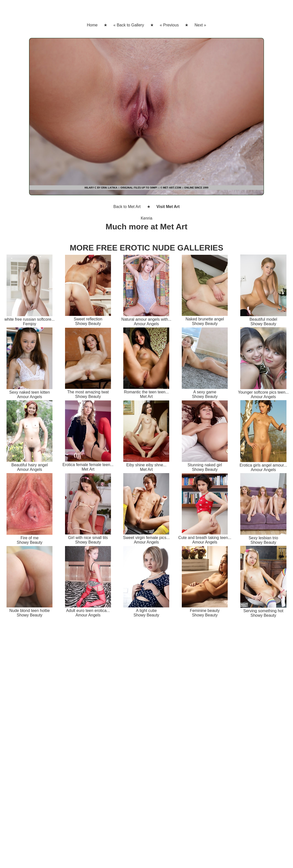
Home (92, 25)
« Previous (169, 25)
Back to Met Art (127, 207)
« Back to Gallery (129, 25)
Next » (200, 25)
